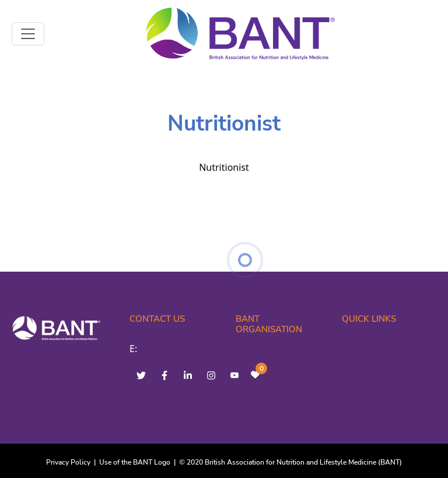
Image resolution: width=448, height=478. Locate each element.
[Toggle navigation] (28, 34)
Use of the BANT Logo (135, 462)
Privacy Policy (68, 462)
